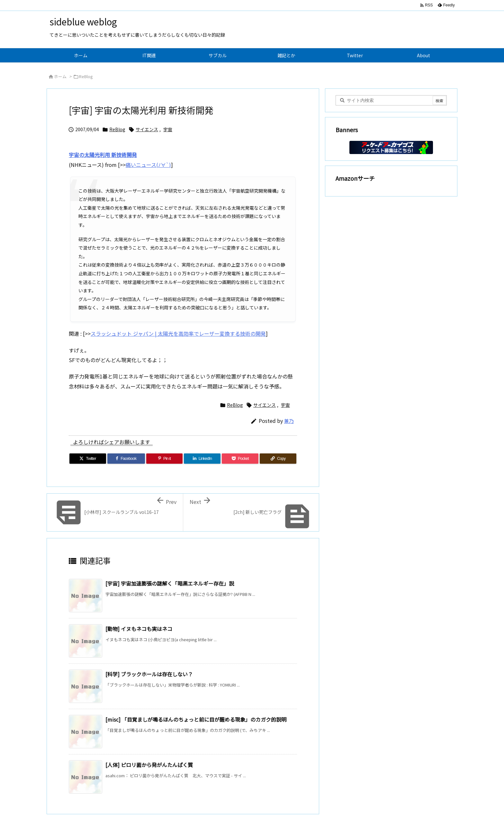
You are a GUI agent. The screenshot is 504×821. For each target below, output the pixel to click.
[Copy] (278, 459)
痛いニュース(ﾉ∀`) (148, 165)
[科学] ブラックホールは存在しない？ (149, 674)
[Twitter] (88, 459)
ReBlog (86, 76)
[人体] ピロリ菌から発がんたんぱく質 (149, 765)
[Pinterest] (165, 459)
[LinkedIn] (202, 459)
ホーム (60, 76)
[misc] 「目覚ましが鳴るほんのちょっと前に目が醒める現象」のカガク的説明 (196, 719)
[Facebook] (126, 459)
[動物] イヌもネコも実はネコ (139, 629)
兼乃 (289, 421)
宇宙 (168, 129)
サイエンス (147, 129)
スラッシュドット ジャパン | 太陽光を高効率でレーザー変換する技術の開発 (178, 333)
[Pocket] (240, 459)
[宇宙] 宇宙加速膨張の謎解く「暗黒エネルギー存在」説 (170, 583)
